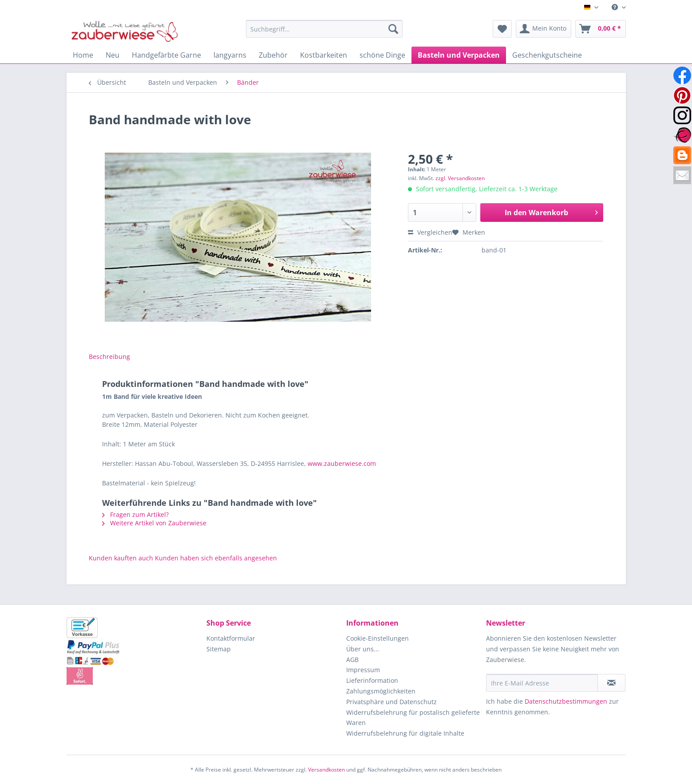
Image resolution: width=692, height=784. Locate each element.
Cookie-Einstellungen (378, 638)
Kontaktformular (231, 638)
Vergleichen (430, 232)
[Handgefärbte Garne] (166, 55)
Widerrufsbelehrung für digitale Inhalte (405, 733)
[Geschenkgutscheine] (547, 55)
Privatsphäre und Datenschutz (391, 702)
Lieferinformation (372, 680)
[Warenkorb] (601, 29)
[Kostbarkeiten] (324, 55)
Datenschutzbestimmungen (566, 701)
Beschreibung (109, 357)
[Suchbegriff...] (324, 29)
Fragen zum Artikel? (135, 514)
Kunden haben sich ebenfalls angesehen (216, 558)
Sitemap (219, 649)
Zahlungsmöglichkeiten (381, 691)
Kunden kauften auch (121, 558)
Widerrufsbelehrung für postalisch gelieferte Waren (413, 718)
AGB (352, 660)
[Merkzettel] (502, 29)
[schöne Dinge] (382, 55)
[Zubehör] (273, 55)
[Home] (83, 55)
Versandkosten (326, 770)
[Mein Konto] (544, 29)
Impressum (363, 670)
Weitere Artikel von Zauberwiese (154, 523)
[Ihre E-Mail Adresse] (542, 683)
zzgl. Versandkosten (460, 178)
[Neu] (113, 55)
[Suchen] (393, 29)
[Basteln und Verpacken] (459, 55)
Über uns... (363, 649)
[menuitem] (615, 7)
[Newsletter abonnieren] (611, 683)
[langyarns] (230, 55)
